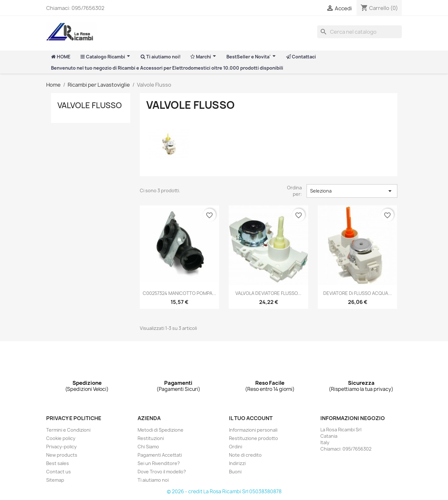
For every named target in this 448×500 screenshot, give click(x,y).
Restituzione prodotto (254, 438)
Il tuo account (251, 418)
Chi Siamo (148, 447)
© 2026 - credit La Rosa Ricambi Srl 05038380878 (224, 491)
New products (62, 455)
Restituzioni (151, 438)
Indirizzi (237, 463)
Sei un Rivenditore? (159, 463)
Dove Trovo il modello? (162, 472)
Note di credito (245, 455)
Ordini (236, 447)
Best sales (58, 463)
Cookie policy (61, 438)
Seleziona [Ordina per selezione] (352, 191)
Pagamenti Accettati (160, 455)
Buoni (235, 472)
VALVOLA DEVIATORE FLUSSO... (268, 293)
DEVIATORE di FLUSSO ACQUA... (358, 293)
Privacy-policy (61, 447)
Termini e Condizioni (68, 430)
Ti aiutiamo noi (153, 480)
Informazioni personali (253, 430)
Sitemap (55, 480)
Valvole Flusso (90, 105)
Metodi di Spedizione (161, 430)
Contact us (59, 472)
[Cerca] (359, 32)
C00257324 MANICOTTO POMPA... (179, 293)
